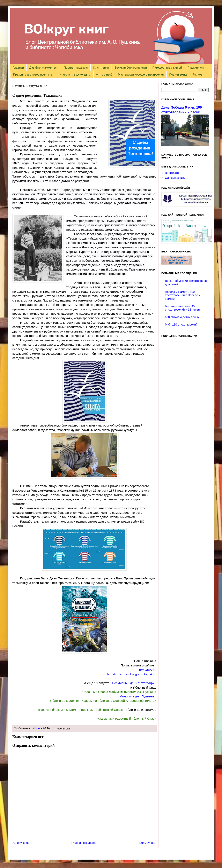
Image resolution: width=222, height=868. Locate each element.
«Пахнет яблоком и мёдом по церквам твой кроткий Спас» (80, 710)
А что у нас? (104, 75)
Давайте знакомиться (44, 68)
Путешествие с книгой (167, 68)
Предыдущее (146, 843)
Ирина (36, 728)
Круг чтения (101, 68)
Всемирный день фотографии (134, 683)
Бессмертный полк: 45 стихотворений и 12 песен (182, 308)
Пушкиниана (196, 68)
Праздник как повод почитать (33, 75)
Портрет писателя (76, 68)
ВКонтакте (172, 173)
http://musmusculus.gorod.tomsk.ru (132, 674)
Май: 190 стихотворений (181, 324)
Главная (18, 68)
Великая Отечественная (131, 68)
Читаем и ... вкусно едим (74, 75)
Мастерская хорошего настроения (141, 75)
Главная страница (84, 843)
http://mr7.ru (148, 670)
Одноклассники (175, 178)
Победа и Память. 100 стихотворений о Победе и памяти (183, 295)
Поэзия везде (178, 75)
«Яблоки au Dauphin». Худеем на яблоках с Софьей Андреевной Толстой (102, 701)
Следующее (21, 843)
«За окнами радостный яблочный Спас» (127, 718)
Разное (198, 75)
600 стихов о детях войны (182, 317)
